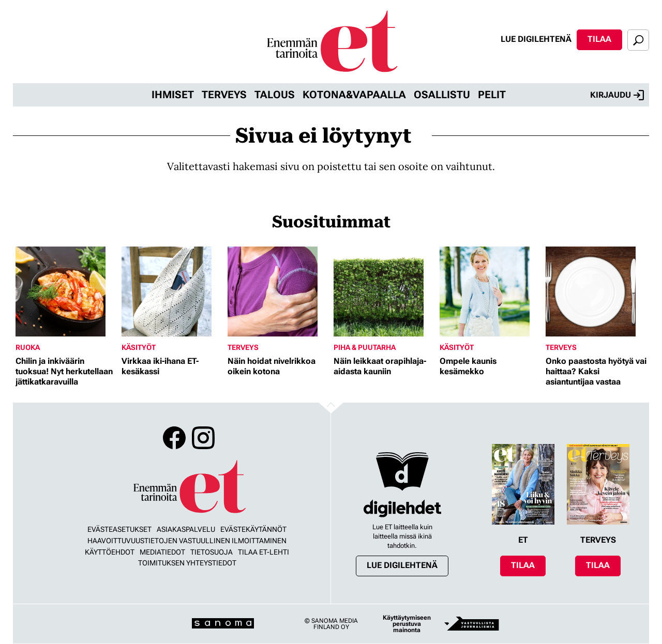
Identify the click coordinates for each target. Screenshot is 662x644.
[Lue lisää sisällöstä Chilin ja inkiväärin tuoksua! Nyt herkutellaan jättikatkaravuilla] (66, 292)
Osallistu (442, 95)
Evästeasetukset (119, 529)
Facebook (174, 438)
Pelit (492, 95)
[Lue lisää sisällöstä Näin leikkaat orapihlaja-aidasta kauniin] (384, 292)
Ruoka (28, 347)
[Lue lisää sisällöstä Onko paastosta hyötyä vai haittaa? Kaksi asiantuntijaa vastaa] (596, 292)
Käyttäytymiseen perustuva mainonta (407, 624)
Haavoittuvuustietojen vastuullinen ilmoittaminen (187, 541)
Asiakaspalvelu (186, 529)
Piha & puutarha (365, 347)
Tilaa (599, 39)
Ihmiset (173, 95)
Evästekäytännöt (253, 529)
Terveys (224, 95)
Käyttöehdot (110, 552)
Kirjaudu (617, 95)
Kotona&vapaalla (354, 95)
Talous (275, 95)
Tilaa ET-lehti (264, 552)
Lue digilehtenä (536, 39)
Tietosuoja (212, 552)
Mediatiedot (162, 552)
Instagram (203, 438)
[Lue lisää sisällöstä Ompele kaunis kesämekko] (490, 292)
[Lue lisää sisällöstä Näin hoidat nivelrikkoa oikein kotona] (278, 292)
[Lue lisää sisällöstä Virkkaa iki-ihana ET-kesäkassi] (172, 292)
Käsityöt (139, 347)
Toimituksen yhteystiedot (187, 563)
